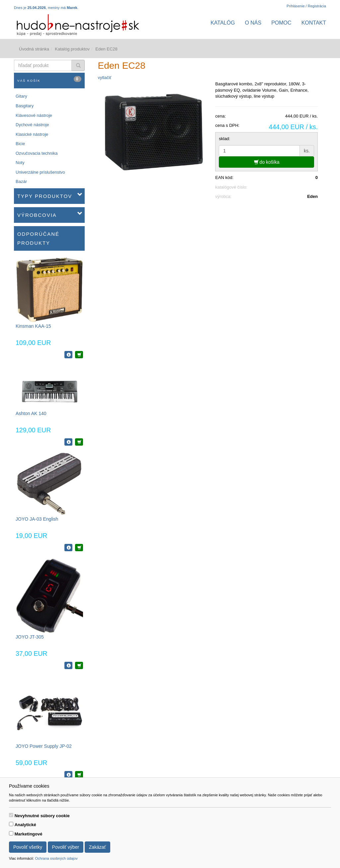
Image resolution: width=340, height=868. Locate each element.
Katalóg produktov (72, 49)
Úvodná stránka (34, 49)
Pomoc (281, 23)
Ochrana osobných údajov (56, 858)
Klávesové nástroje (34, 115)
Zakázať (97, 847)
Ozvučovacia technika (37, 153)
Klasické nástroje (32, 134)
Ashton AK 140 (31, 413)
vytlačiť (105, 78)
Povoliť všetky (28, 847)
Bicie (20, 144)
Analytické (25, 825)
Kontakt (314, 23)
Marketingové (29, 834)
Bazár (21, 181)
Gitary (21, 96)
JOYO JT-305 (30, 637)
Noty (20, 163)
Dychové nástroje (32, 125)
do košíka (267, 162)
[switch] (11, 815)
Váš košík (49, 79)
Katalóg (223, 23)
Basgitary (25, 106)
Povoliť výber (66, 847)
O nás (253, 23)
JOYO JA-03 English (37, 519)
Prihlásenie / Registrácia (306, 6)
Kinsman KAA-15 (33, 326)
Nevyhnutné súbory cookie (42, 816)
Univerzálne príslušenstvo (40, 172)
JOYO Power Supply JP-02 (44, 746)
